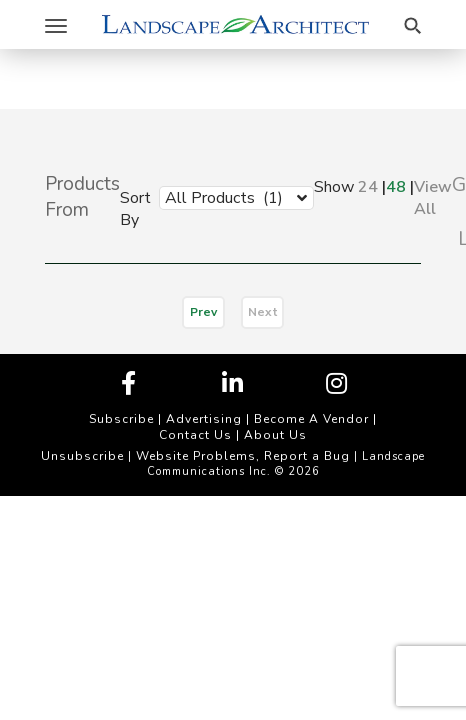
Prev (203, 312)
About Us (275, 435)
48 (396, 187)
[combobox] (221, 197)
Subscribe (121, 419)
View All (433, 198)
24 (368, 187)
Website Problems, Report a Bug (243, 456)
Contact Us (195, 435)
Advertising (204, 419)
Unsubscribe (82, 456)
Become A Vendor (311, 419)
